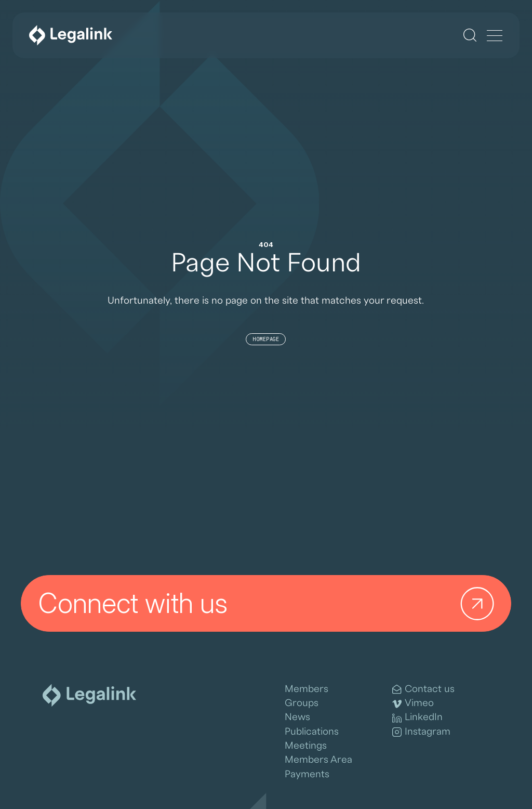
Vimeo (413, 703)
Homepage (266, 339)
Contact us (423, 689)
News (297, 717)
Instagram (421, 732)
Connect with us (270, 603)
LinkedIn (417, 717)
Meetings (306, 746)
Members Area (318, 760)
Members (307, 689)
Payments (307, 774)
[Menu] (495, 36)
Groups (302, 703)
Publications (312, 732)
